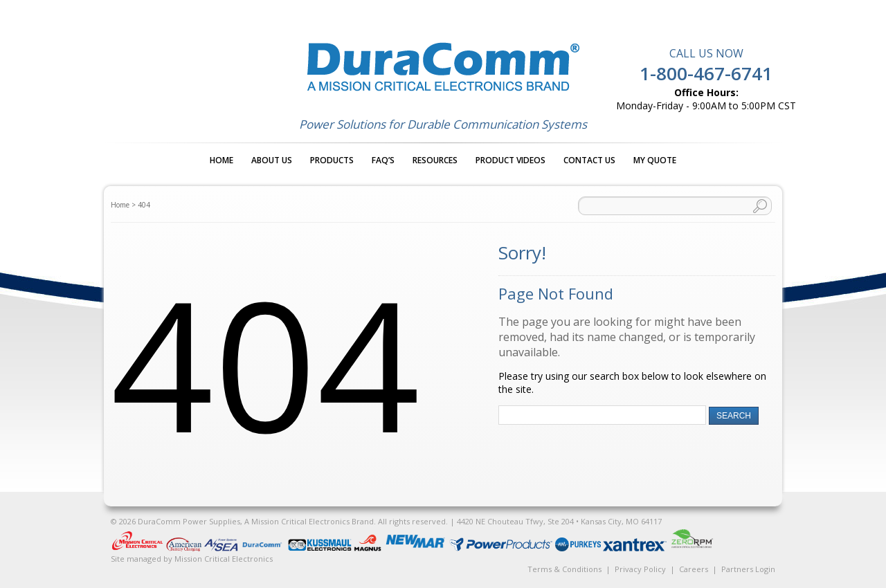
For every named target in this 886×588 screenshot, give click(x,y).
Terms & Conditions (564, 569)
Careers (694, 569)
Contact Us (589, 160)
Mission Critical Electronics (224, 559)
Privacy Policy (640, 569)
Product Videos (510, 160)
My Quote (655, 160)
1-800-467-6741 (706, 73)
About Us (272, 160)
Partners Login (748, 569)
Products (332, 160)
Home (221, 160)
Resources (435, 160)
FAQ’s (383, 160)
